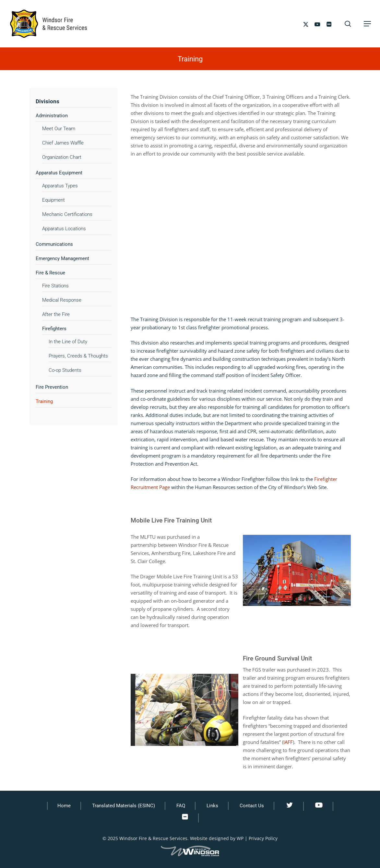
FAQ (181, 806)
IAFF (288, 742)
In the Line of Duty (68, 342)
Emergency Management (62, 258)
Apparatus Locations (64, 229)
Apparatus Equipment (59, 173)
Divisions (47, 101)
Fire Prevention (52, 387)
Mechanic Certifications (67, 214)
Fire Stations (55, 286)
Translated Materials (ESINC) (124, 806)
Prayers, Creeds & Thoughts (78, 356)
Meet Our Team (59, 129)
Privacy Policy (263, 838)
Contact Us (252, 806)
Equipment (53, 200)
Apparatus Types (60, 186)
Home (64, 806)
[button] (367, 24)
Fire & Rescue (50, 273)
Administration (52, 116)
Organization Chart (62, 157)
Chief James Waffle (63, 143)
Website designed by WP (217, 838)
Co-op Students (65, 370)
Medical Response (62, 300)
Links (212, 806)
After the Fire (56, 314)
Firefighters (54, 329)
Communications (54, 244)
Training (44, 401)
